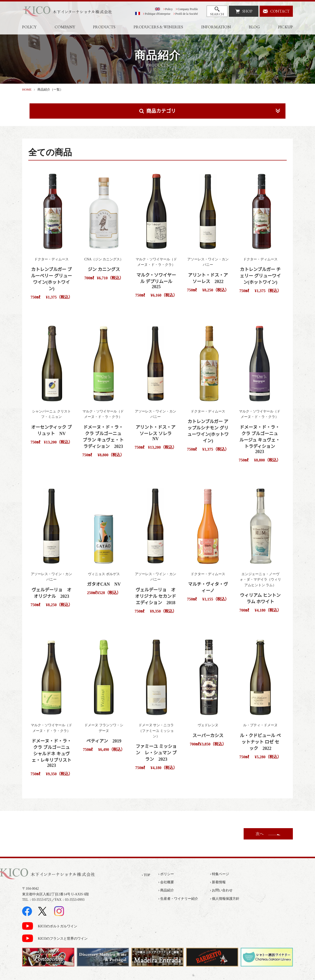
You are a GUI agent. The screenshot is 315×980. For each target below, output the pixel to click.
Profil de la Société (187, 14)
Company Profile (188, 9)
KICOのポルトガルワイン (58, 926)
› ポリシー (166, 874)
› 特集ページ (220, 874)
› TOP (146, 875)
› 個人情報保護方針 (225, 899)
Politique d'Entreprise (158, 14)
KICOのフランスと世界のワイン (63, 939)
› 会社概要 (166, 882)
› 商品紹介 (166, 890)
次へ (260, 834)
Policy (169, 9)
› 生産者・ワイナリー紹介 (178, 899)
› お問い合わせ (221, 890)
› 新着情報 (218, 882)
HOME (27, 89)
